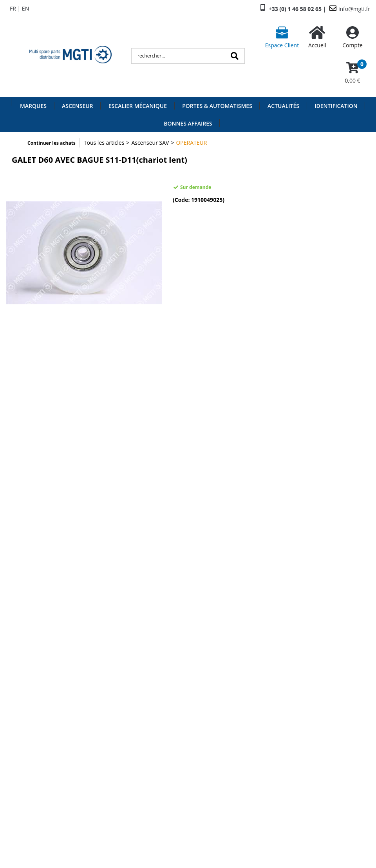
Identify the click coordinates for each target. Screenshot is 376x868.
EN (25, 8)
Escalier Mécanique (138, 106)
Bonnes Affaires (188, 123)
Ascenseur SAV (150, 143)
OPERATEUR (191, 143)
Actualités (283, 106)
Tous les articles (104, 143)
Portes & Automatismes (217, 106)
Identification (336, 106)
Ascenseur (77, 106)
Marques (33, 106)
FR (13, 8)
